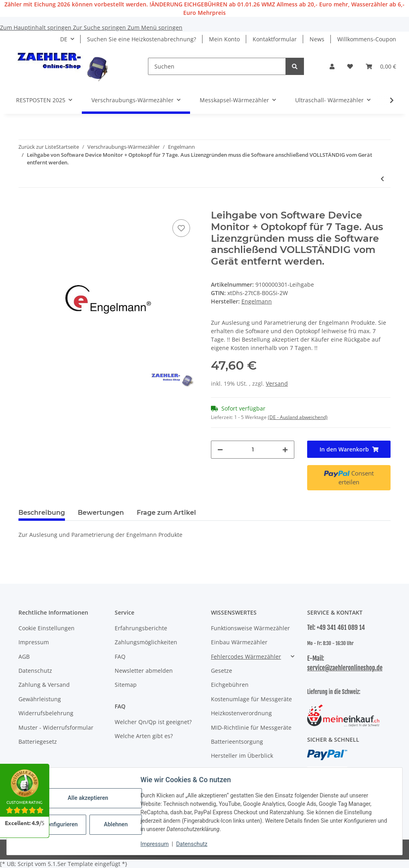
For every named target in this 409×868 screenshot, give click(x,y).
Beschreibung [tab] (42, 513)
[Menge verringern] (220, 450)
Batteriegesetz (38, 742)
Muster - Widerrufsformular (56, 727)
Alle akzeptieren (88, 798)
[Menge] (253, 450)
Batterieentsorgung (237, 742)
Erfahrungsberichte (141, 628)
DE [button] (64, 39)
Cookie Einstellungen (47, 628)
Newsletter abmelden (144, 671)
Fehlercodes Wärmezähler (246, 657)
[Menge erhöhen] (285, 450)
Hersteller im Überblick (242, 756)
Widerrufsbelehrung (46, 713)
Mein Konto (224, 39)
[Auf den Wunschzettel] (181, 228)
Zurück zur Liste (37, 147)
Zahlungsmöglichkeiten (146, 642)
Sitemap (126, 685)
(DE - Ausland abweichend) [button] (298, 417)
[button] (332, 66)
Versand (277, 383)
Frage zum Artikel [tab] (166, 513)
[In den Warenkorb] (25, 205)
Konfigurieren (61, 824)
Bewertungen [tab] (101, 513)
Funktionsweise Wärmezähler (250, 628)
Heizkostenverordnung (241, 713)
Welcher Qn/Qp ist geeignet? (153, 722)
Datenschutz (192, 844)
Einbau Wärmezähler (239, 642)
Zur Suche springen (100, 27)
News (317, 39)
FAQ (120, 657)
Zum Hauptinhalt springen (36, 27)
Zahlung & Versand (44, 685)
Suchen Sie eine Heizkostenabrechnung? (142, 39)
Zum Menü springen (155, 27)
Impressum (155, 844)
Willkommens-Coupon (367, 39)
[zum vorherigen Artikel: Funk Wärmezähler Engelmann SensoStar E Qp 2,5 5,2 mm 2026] (382, 179)
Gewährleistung (40, 699)
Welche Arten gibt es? (144, 736)
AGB (24, 657)
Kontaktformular (275, 39)
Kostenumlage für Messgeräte (251, 699)
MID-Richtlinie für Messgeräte (251, 727)
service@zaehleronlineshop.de (345, 668)
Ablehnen (116, 824)
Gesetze (222, 671)
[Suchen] (217, 66)
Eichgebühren (230, 685)
